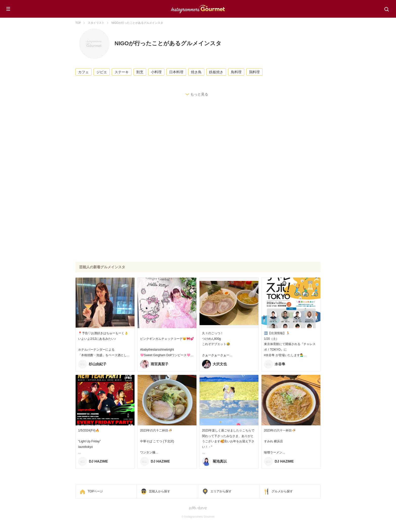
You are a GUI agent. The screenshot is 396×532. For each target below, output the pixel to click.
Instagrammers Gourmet (198, 8)
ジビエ (102, 72)
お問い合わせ (198, 508)
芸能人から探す (160, 491)
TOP (78, 23)
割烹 (140, 72)
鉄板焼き (216, 72)
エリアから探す (221, 491)
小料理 (156, 72)
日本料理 (176, 72)
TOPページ (95, 491)
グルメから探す (282, 491)
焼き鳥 (196, 72)
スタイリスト (96, 23)
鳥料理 (236, 72)
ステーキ (122, 72)
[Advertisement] (198, 146)
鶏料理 (254, 72)
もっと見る (199, 94)
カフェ (83, 72)
